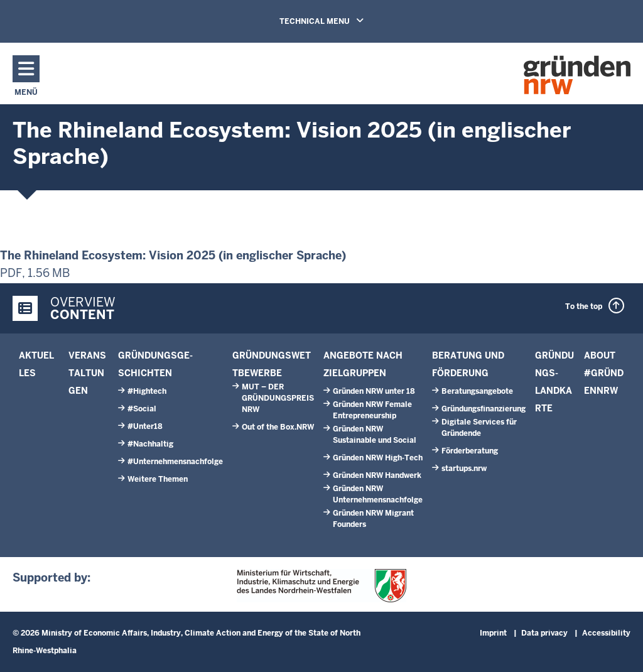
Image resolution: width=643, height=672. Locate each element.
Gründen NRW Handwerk (377, 475)
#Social (142, 409)
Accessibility (606, 633)
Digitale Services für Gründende (479, 428)
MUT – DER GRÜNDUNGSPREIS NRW (278, 398)
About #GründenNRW (604, 373)
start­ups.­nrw (464, 469)
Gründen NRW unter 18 (374, 391)
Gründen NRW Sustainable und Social (375, 435)
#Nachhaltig (150, 444)
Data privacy (544, 633)
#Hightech (147, 391)
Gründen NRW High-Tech (378, 458)
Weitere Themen (158, 479)
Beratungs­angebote (477, 391)
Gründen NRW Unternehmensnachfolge (378, 494)
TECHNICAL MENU (321, 21)
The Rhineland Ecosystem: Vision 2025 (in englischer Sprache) (173, 255)
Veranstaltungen (87, 373)
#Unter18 (145, 426)
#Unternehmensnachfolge (175, 462)
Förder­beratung (470, 451)
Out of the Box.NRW (278, 427)
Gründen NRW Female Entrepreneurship (372, 410)
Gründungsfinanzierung (484, 409)
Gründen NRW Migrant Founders (373, 519)
